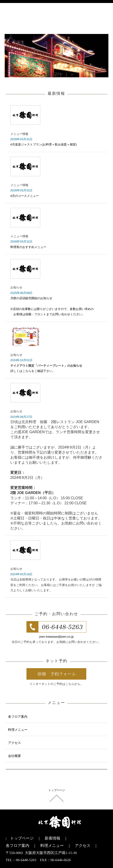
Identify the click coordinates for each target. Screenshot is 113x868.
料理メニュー (18, 730)
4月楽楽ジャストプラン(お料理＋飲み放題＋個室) (44, 144)
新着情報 (52, 838)
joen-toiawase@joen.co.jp (56, 637)
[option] (56, 56)
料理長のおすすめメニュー (28, 247)
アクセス (14, 743)
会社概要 (14, 756)
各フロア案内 (18, 717)
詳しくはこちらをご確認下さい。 (33, 371)
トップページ (57, 790)
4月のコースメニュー (25, 196)
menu (103, 20)
